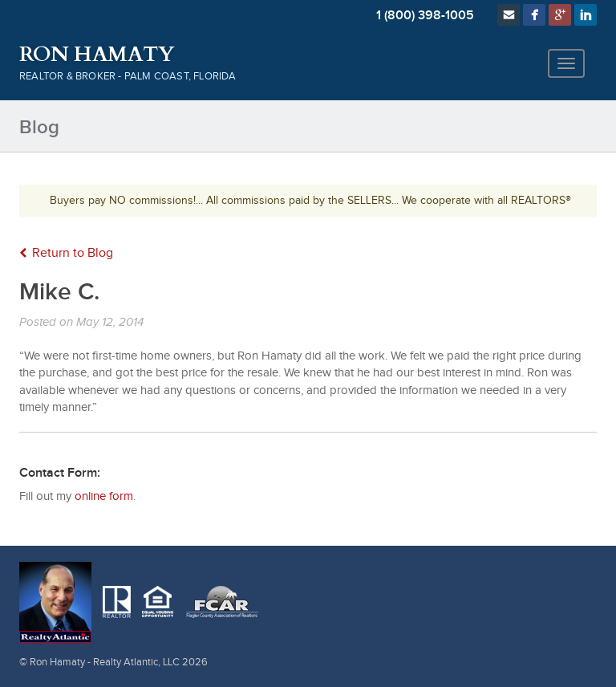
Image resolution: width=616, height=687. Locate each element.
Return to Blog (66, 253)
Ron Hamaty (97, 55)
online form (104, 496)
